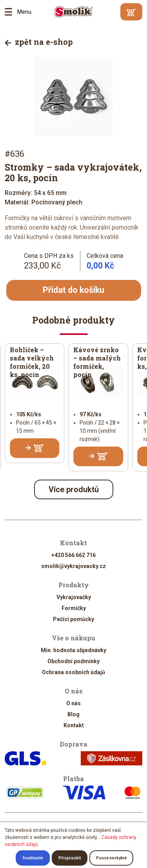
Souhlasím (33, 858)
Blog (73, 714)
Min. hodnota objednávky (73, 650)
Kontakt (74, 725)
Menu (11, 12)
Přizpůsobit (70, 858)
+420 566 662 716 (73, 555)
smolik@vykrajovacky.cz (73, 566)
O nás (73, 703)
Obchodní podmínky (73, 661)
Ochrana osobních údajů (73, 672)
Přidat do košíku (73, 290)
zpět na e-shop (39, 42)
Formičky (74, 608)
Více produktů (74, 489)
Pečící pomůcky (73, 619)
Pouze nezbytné (111, 858)
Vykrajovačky (74, 597)
